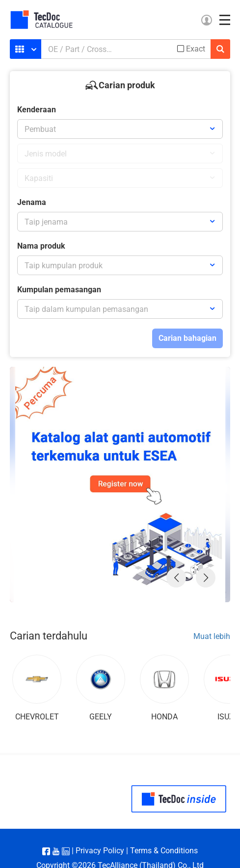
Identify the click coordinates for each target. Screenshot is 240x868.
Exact (196, 49)
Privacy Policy (100, 851)
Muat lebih (212, 636)
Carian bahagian (187, 338)
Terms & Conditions (164, 851)
